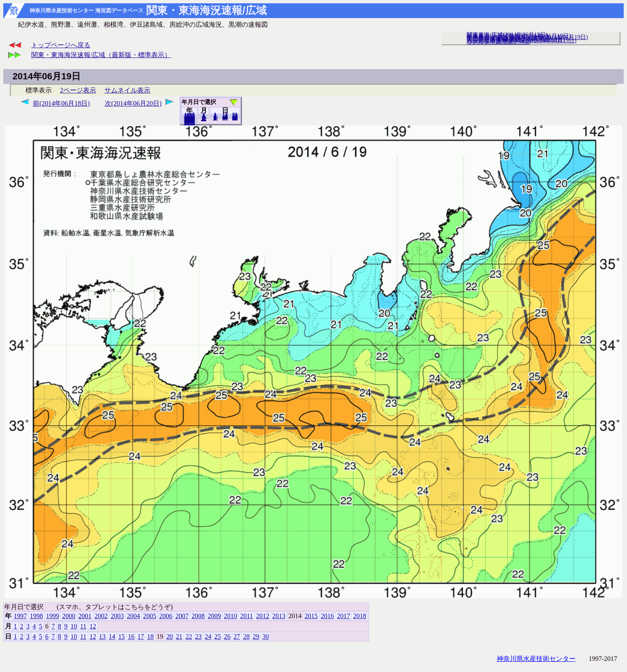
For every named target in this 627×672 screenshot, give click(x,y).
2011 (246, 616)
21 (179, 636)
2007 (182, 616)
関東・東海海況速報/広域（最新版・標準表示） (101, 55)
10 (215, 118)
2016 (327, 616)
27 (237, 636)
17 (141, 636)
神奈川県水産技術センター (536, 659)
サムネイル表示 (127, 90)
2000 (69, 616)
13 (102, 636)
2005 (150, 616)
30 (235, 118)
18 (150, 636)
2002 (101, 616)
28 (247, 636)
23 (198, 636)
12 (204, 119)
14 (112, 636)
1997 (20, 616)
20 (225, 118)
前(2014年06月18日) (61, 103)
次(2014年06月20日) (133, 103)
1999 (53, 616)
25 (218, 636)
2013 (279, 616)
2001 (85, 616)
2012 (263, 616)
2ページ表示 (78, 90)
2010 (231, 616)
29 (256, 636)
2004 (134, 616)
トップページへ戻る (61, 45)
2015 (311, 616)
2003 (117, 616)
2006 (166, 616)
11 (83, 626)
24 (208, 636)
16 (131, 636)
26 (227, 636)
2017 (343, 616)
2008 (198, 616)
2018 (189, 123)
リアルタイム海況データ (498, 42)
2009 (214, 616)
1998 (37, 616)
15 (122, 636)
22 (189, 636)
